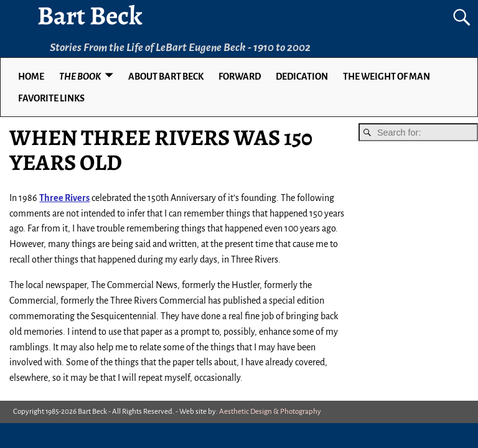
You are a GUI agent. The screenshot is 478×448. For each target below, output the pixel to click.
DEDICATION (302, 77)
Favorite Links (51, 98)
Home (31, 77)
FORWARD (240, 77)
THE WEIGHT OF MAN (387, 77)
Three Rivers (64, 198)
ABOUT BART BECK (166, 77)
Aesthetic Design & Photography (270, 412)
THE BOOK (80, 77)
